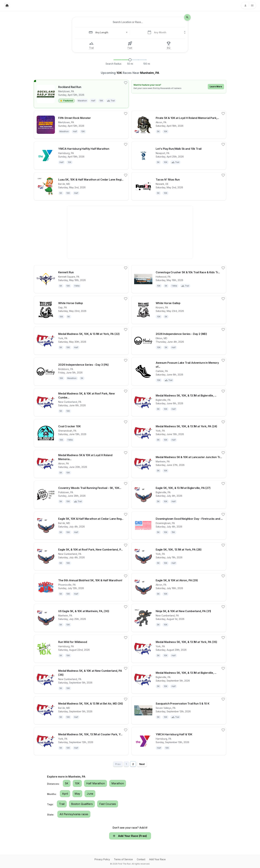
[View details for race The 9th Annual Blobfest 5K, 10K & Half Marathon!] (81, 587)
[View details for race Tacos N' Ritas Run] (179, 186)
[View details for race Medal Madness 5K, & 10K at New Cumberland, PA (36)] (81, 680)
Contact (141, 859)
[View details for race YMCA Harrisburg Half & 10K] (179, 741)
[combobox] (128, 22)
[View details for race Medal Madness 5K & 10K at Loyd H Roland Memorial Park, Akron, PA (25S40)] (81, 464)
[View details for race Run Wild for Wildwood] (81, 649)
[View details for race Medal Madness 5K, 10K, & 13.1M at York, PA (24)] (179, 433)
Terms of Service (123, 859)
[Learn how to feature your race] (179, 87)
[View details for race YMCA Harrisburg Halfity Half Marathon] (81, 156)
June (90, 794)
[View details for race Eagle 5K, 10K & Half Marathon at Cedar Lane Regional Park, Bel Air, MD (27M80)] (81, 526)
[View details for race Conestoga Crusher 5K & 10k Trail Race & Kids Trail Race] (179, 279)
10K (77, 783)
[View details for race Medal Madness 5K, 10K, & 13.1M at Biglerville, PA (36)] (179, 680)
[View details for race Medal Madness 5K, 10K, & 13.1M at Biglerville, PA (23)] (179, 402)
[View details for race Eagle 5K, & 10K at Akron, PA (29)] (179, 587)
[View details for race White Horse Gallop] (81, 310)
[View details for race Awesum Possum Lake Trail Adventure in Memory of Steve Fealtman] (179, 371)
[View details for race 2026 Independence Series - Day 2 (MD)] (179, 341)
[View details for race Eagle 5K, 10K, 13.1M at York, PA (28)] (179, 556)
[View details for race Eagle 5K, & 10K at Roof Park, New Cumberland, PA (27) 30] (81, 556)
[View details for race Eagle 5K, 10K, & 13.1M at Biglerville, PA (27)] (179, 495)
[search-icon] (187, 17)
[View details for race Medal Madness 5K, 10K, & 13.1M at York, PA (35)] (179, 649)
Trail (62, 804)
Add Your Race (157, 859)
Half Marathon (96, 783)
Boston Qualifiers (82, 804)
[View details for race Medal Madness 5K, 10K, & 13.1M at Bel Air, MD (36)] (81, 710)
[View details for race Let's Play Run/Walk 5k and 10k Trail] (179, 156)
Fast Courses (108, 804)
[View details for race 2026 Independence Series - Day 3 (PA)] (81, 371)
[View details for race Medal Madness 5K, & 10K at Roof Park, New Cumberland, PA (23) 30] (81, 402)
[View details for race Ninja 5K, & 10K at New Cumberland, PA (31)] (179, 618)
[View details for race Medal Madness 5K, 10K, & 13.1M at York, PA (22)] (81, 341)
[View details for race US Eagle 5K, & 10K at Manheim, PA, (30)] (81, 618)
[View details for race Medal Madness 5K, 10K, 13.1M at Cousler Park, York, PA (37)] (81, 741)
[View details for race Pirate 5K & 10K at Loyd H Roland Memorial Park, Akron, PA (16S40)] (179, 125)
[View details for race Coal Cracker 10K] (81, 433)
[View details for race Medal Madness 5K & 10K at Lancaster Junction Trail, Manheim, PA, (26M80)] (179, 464)
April (65, 794)
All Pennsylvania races (74, 814)
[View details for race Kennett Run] (81, 279)
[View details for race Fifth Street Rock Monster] (81, 125)
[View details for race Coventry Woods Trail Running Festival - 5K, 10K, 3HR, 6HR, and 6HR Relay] (81, 495)
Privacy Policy (102, 859)
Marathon (118, 783)
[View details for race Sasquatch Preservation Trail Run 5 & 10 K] (179, 710)
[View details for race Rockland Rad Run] (81, 94)
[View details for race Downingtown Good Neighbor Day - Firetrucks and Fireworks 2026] (179, 526)
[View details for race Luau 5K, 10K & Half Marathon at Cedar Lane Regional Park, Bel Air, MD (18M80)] (81, 186)
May (77, 794)
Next (142, 764)
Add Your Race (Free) (130, 836)
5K (67, 783)
